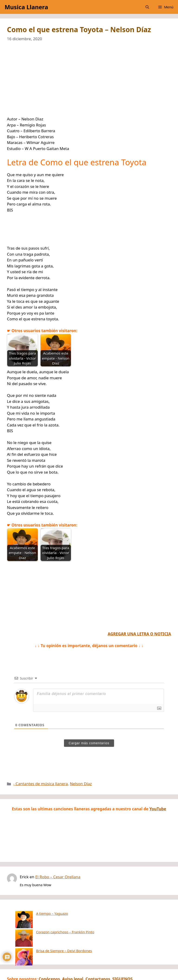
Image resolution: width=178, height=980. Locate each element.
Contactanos (98, 956)
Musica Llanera (26, 7)
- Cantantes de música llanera (40, 784)
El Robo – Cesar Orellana (58, 877)
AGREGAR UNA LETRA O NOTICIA (139, 634)
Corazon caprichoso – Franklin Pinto (48, 920)
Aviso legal (73, 956)
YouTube (158, 809)
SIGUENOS (122, 956)
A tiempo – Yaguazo (35, 913)
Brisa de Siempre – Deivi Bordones (47, 927)
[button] (147, 7)
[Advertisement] (89, 82)
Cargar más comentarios (89, 743)
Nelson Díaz (81, 784)
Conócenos (49, 956)
